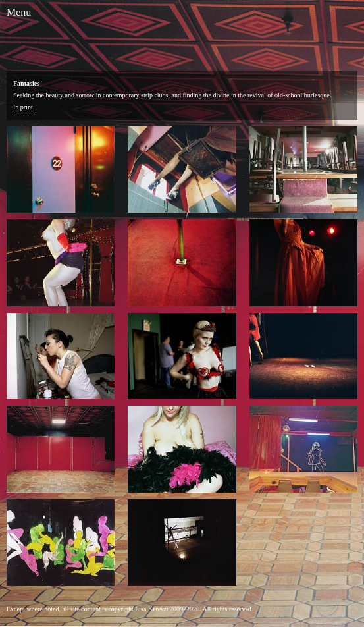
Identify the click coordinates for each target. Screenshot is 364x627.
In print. (24, 107)
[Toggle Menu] (19, 13)
